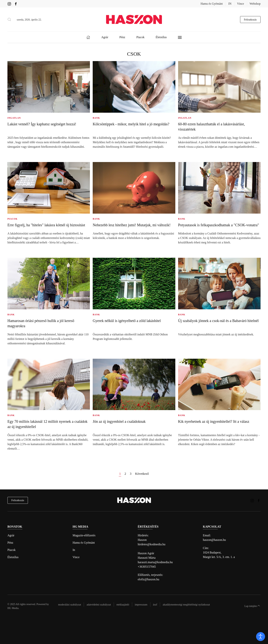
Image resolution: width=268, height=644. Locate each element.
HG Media (13, 608)
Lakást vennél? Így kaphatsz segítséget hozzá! (42, 124)
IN (230, 4)
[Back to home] (134, 19)
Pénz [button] (122, 37)
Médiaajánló (123, 605)
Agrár (11, 535)
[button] (9, 20)
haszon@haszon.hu (214, 540)
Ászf (155, 605)
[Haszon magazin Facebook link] (16, 4)
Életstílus (13, 557)
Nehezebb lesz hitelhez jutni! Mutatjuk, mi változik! (132, 225)
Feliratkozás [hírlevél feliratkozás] (18, 500)
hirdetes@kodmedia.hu (151, 544)
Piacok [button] (141, 37)
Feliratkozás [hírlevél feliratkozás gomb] (250, 19)
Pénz (10, 543)
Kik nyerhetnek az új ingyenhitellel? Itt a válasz (214, 421)
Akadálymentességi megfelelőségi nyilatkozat (186, 605)
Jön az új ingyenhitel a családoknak (119, 421)
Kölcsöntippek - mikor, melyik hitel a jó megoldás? (131, 124)
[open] (261, 637)
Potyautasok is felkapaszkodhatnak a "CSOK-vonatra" (219, 225)
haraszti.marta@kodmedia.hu (155, 562)
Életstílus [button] (161, 37)
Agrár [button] (105, 37)
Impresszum (141, 605)
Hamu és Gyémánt (212, 4)
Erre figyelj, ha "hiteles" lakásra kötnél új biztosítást (46, 225)
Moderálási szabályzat (70, 605)
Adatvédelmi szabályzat (99, 605)
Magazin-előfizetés (84, 535)
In (74, 550)
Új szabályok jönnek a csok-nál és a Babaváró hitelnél (218, 321)
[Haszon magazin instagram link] (9, 4)
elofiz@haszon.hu (149, 579)
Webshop (255, 4)
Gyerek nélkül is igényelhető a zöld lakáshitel (127, 321)
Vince (241, 4)
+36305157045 (147, 567)
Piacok (12, 550)
